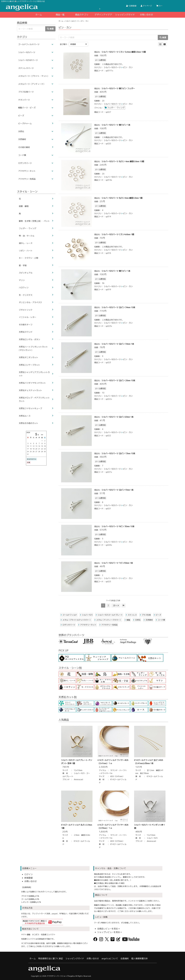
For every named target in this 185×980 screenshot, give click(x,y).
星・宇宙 (23, 265)
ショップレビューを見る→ (110, 932)
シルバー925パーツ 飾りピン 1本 (116, 125)
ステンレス (131, 615)
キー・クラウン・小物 (29, 258)
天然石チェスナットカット (30, 390)
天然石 (137, 620)
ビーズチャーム (25, 123)
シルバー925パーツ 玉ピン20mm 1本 (117, 417)
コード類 (160, 620)
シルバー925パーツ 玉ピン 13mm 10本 (118, 453)
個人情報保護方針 (140, 959)
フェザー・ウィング (116, 108)
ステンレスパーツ (26, 68)
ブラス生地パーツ (26, 92)
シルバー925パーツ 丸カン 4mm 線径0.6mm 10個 (123, 161)
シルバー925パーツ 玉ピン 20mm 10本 (118, 380)
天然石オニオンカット (29, 357)
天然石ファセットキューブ (30, 408)
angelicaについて (110, 959)
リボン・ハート (26, 251)
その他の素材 (24, 147)
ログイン (29, 874)
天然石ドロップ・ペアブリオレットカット (34, 399)
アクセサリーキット (87, 625)
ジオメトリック (26, 310)
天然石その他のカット (29, 423)
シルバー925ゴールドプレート (109, 615)
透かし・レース (26, 243)
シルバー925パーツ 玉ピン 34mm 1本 (118, 344)
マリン (22, 280)
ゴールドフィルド (69, 615)
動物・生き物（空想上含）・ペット (34, 221)
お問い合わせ (146, 15)
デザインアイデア (103, 15)
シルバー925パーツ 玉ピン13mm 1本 (117, 490)
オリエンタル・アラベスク (30, 302)
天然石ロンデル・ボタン (29, 339)
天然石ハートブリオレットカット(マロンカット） (33, 348)
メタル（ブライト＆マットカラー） (76, 620)
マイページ (146, 6)
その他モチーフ (26, 325)
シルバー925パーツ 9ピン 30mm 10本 (118, 526)
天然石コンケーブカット (29, 365)
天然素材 (148, 620)
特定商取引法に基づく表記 (51, 959)
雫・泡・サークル (27, 236)
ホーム (39, 15)
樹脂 (127, 620)
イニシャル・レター (28, 317)
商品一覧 (60, 15)
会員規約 (125, 959)
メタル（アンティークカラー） (108, 620)
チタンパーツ (24, 100)
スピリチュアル (26, 273)
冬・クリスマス (26, 295)
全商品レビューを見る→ (109, 929)
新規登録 (29, 878)
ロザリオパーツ (68, 625)
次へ (116, 606)
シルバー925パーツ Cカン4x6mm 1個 (118, 234)
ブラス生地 (145, 615)
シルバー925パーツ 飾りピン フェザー (118, 88)
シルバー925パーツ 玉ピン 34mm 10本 (118, 307)
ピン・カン (128, 67)
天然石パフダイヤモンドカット (32, 383)
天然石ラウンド (26, 332)
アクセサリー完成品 (108, 625)
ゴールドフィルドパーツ (29, 44)
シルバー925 (86, 615)
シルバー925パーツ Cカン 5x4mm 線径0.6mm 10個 (124, 52)
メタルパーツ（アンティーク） (32, 84)
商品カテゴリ (82, 15)
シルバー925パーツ (72, 21)
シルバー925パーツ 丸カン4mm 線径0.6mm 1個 (122, 198)
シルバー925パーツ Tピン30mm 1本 (117, 563)
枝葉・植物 (24, 206)
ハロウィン (24, 288)
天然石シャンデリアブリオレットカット (34, 374)
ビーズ (157, 615)
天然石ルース (25, 416)
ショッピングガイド (125, 15)
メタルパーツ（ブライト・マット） (34, 76)
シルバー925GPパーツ (28, 60)
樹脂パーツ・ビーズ (27, 108)
